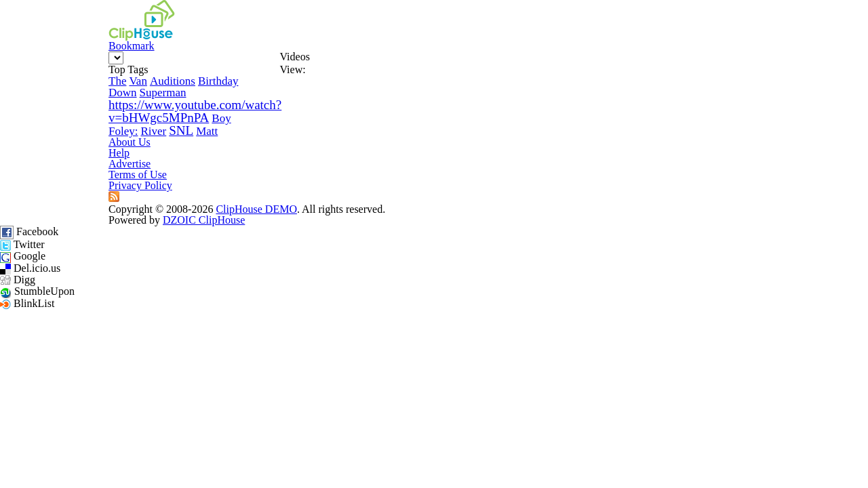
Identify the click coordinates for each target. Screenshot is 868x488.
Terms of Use (473, 301)
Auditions (99, 154)
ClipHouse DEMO (357, 329)
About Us (254, 301)
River (47, 244)
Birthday (146, 154)
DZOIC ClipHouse (648, 329)
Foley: (175, 221)
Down (183, 154)
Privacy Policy (574, 301)
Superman (58, 177)
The (43, 154)
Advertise (386, 301)
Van (64, 154)
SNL (75, 244)
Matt (102, 244)
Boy (148, 221)
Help (320, 301)
